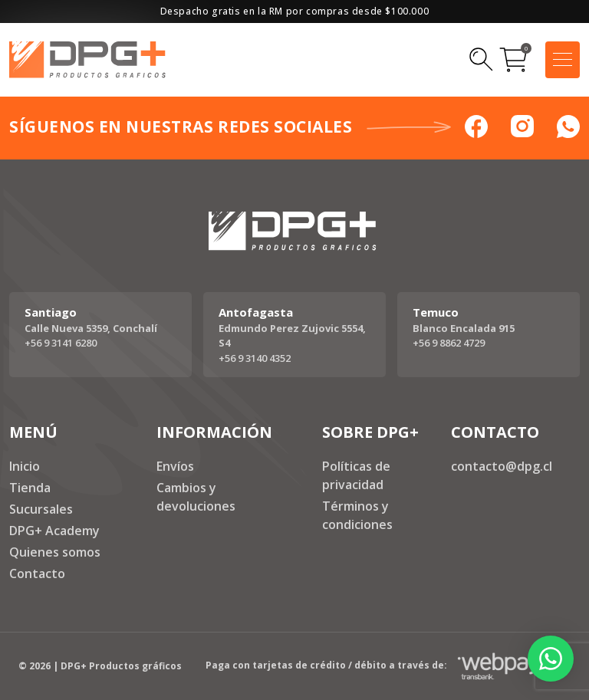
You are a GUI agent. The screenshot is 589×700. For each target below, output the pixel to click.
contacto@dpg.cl (502, 466)
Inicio (25, 466)
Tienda (30, 488)
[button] (551, 659)
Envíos (175, 466)
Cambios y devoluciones (196, 497)
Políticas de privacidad (356, 475)
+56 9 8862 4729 (449, 343)
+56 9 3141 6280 (61, 343)
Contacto (37, 573)
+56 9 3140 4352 (255, 358)
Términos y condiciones (357, 515)
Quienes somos (55, 552)
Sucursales (41, 509)
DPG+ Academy (54, 531)
